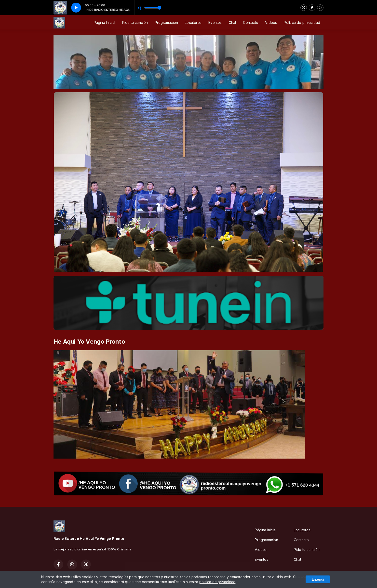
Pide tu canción (135, 22)
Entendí (318, 579)
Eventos (215, 22)
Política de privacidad (302, 22)
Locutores (193, 22)
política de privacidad (217, 582)
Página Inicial (105, 22)
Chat (233, 22)
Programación (167, 22)
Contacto (251, 22)
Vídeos (271, 22)
